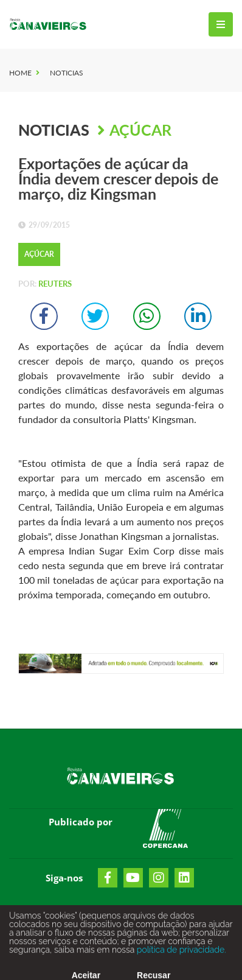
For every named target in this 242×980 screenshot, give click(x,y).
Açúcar (140, 130)
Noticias (67, 73)
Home (20, 73)
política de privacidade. (180, 953)
